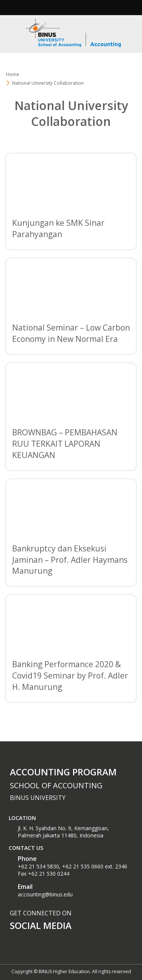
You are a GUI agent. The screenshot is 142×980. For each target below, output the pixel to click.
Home (13, 74)
